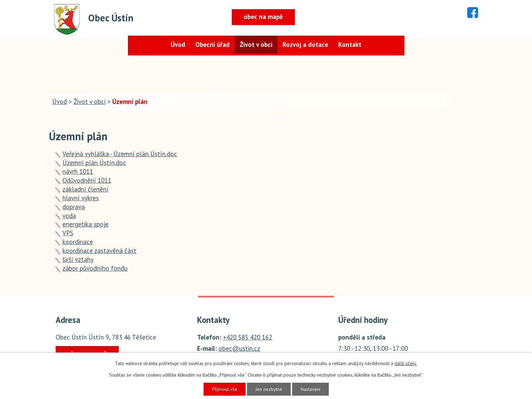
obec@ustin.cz (239, 348)
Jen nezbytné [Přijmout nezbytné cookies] (269, 389)
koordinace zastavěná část (99, 251)
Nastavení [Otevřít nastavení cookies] (310, 389)
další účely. (406, 363)
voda (69, 216)
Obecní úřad (213, 44)
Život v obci (256, 44)
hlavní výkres (81, 198)
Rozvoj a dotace (305, 44)
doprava (74, 207)
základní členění (85, 189)
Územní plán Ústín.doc (94, 163)
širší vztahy (78, 259)
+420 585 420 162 (248, 337)
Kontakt (350, 44)
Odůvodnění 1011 (87, 180)
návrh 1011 (78, 171)
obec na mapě (263, 17)
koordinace (78, 242)
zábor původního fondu (95, 268)
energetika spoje (85, 224)
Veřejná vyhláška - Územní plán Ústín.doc (120, 154)
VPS (68, 233)
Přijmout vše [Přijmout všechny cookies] (225, 389)
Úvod (178, 44)
